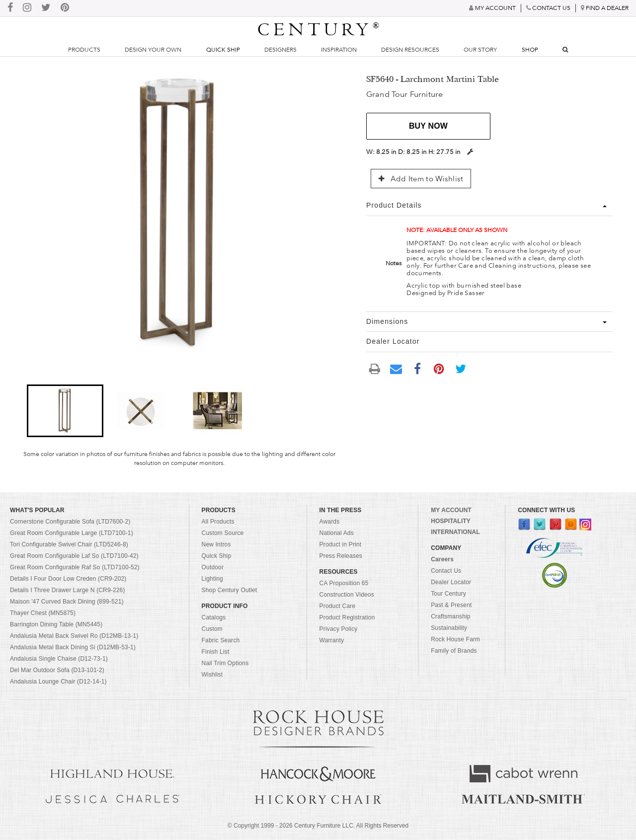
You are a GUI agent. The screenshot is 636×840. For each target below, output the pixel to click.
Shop (530, 50)
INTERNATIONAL (455, 532)
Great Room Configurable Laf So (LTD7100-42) (74, 556)
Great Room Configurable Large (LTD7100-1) (72, 533)
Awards (330, 522)
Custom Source (223, 533)
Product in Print (341, 544)
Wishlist (212, 675)
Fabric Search (221, 640)
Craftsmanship (450, 616)
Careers (442, 559)
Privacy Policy (339, 629)
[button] (65, 411)
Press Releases (341, 556)
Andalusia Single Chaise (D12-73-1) (59, 659)
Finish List (216, 652)
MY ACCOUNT (451, 510)
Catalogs (214, 617)
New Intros (216, 544)
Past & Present (451, 605)
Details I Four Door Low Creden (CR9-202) (68, 579)
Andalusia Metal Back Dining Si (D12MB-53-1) (73, 647)
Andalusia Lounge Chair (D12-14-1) (58, 682)
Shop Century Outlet (230, 590)
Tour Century (448, 594)
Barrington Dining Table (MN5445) (56, 624)
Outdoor (213, 567)
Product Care (338, 606)
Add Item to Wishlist (421, 179)
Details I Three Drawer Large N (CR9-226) (68, 590)
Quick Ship (223, 50)
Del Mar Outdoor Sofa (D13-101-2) (57, 670)
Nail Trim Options (225, 663)
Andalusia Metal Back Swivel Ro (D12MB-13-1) (74, 636)
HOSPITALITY (451, 521)
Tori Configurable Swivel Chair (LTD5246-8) (69, 544)
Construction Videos (347, 595)
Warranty (332, 640)
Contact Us (446, 571)
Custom (212, 629)
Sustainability (449, 628)
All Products (218, 522)
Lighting (212, 579)
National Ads (337, 533)
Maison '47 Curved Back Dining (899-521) (67, 602)
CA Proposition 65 (344, 583)
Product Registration (347, 617)
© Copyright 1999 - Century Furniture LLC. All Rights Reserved (318, 826)
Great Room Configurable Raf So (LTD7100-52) (75, 567)
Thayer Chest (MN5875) (43, 613)
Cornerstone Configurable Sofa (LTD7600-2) (70, 522)
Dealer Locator (451, 582)
